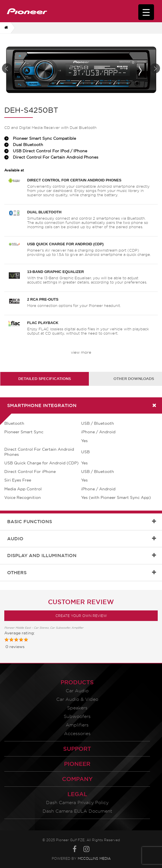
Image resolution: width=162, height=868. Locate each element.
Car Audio (77, 691)
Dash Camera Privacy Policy (77, 803)
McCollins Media (94, 858)
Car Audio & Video (77, 699)
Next (155, 68)
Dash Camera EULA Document (77, 811)
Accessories (77, 734)
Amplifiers (77, 725)
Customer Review (81, 602)
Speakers (77, 708)
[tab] (45, 379)
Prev (7, 68)
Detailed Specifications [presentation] (45, 379)
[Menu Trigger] (146, 12)
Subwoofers (77, 716)
